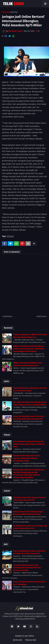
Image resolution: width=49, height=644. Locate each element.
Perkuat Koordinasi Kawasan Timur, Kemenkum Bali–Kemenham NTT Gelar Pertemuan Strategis (27, 568)
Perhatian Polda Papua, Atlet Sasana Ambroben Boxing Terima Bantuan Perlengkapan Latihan (26, 458)
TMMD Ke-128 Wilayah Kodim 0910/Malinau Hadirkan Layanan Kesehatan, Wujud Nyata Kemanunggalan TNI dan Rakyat (29, 349)
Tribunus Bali (31, 640)
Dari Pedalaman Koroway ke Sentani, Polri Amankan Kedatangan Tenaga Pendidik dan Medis (29, 444)
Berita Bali (18, 640)
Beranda (5, 12)
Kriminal (14, 12)
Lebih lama (41, 316)
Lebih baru (8, 316)
